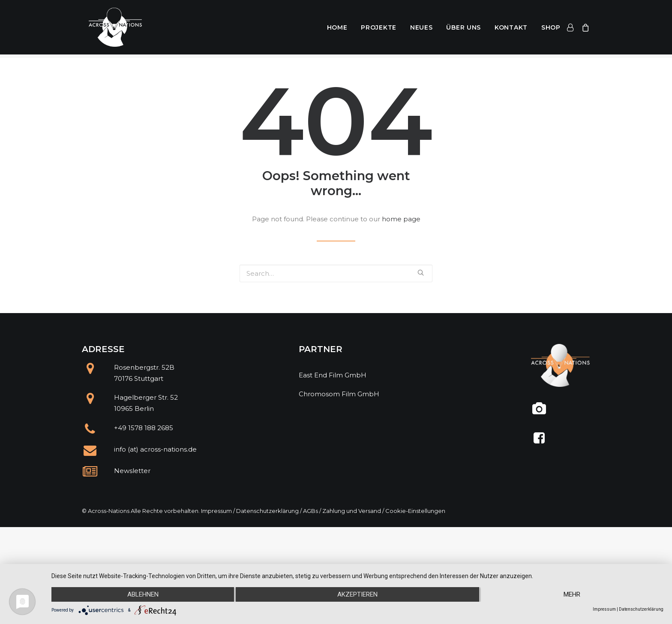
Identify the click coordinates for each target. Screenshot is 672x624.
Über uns (463, 29)
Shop (551, 29)
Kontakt (511, 29)
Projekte (379, 29)
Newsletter (132, 471)
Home (337, 29)
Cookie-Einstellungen (415, 511)
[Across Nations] (111, 29)
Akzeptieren (357, 594)
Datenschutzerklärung (267, 511)
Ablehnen (143, 594)
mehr (572, 594)
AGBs (310, 511)
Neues (421, 29)
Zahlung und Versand (352, 511)
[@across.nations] (539, 412)
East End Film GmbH (333, 375)
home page (401, 219)
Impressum (216, 511)
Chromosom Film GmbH (339, 394)
